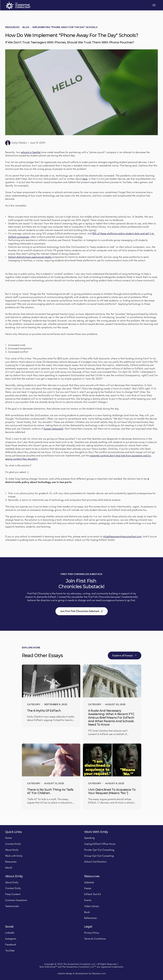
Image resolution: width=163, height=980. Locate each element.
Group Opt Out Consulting (99, 856)
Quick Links (13, 832)
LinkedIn (10, 933)
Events (88, 900)
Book (87, 912)
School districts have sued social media (30, 257)
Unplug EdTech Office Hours (100, 844)
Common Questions (16, 900)
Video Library (92, 906)
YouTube (10, 950)
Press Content (13, 894)
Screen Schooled (53, 429)
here (85, 179)
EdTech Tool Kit (93, 894)
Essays (88, 888)
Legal (88, 927)
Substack (89, 882)
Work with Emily (14, 856)
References (90, 918)
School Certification (95, 862)
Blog (26, 27)
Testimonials (12, 906)
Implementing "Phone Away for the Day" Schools (65, 27)
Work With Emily (96, 832)
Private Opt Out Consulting (99, 850)
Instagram (11, 939)
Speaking (89, 838)
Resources (12, 27)
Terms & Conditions (95, 939)
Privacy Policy (92, 933)
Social (9, 927)
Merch (9, 868)
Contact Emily (13, 844)
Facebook (11, 944)
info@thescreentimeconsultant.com (122, 536)
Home (8, 838)
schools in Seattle (31, 152)
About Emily (12, 850)
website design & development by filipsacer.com (82, 973)
